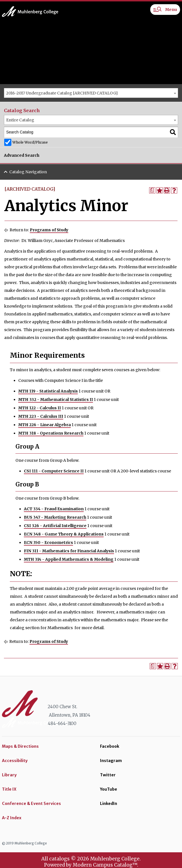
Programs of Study (49, 230)
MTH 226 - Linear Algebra (45, 425)
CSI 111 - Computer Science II (54, 471)
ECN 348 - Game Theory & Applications (64, 534)
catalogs (59, 859)
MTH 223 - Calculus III (41, 416)
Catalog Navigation (28, 172)
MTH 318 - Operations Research (51, 433)
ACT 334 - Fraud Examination (54, 509)
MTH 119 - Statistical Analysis (48, 391)
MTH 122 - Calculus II (40, 408)
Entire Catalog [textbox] (20, 120)
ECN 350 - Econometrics (48, 542)
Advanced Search (22, 155)
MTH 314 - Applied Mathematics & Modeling (69, 559)
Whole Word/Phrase (30, 142)
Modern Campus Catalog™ (105, 865)
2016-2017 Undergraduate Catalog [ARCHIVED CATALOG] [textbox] (62, 93)
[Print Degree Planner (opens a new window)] (152, 190)
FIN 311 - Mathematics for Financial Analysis (69, 551)
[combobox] (91, 93)
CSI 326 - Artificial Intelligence (55, 526)
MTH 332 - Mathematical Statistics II (56, 400)
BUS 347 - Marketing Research (55, 517)
